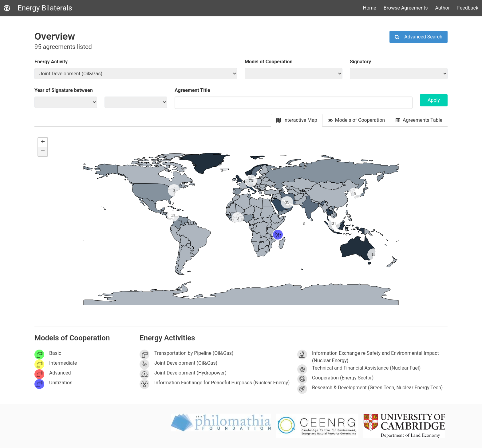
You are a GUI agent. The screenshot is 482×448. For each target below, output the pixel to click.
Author (442, 8)
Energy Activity (51, 62)
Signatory (360, 62)
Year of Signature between (64, 90)
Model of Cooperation (269, 62)
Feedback (468, 8)
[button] (274, 231)
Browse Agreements (406, 8)
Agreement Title (192, 90)
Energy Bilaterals (38, 8)
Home (370, 8)
